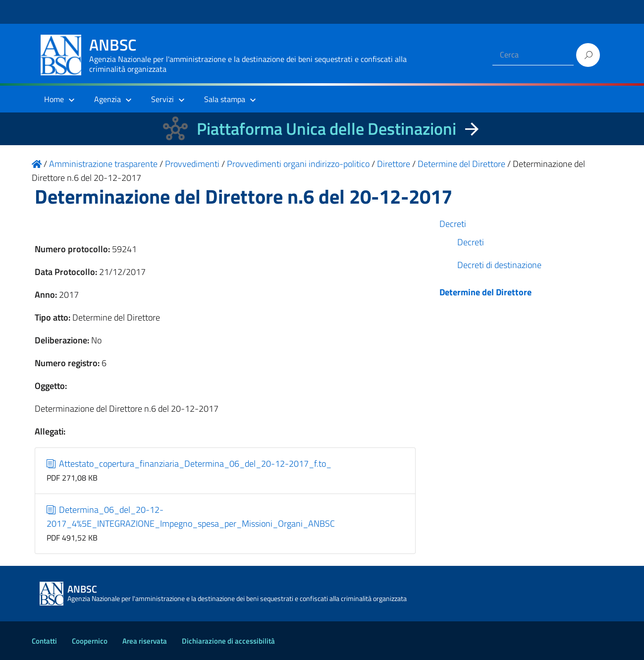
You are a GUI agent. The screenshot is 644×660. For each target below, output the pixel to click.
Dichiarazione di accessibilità (228, 641)
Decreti (453, 224)
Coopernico (90, 641)
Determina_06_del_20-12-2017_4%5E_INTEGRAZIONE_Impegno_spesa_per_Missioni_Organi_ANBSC (191, 517)
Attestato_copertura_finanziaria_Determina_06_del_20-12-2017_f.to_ (189, 464)
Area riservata (145, 641)
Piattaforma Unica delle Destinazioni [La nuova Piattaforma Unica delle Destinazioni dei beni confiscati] (326, 129)
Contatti (44, 641)
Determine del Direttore (485, 292)
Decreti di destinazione (499, 265)
